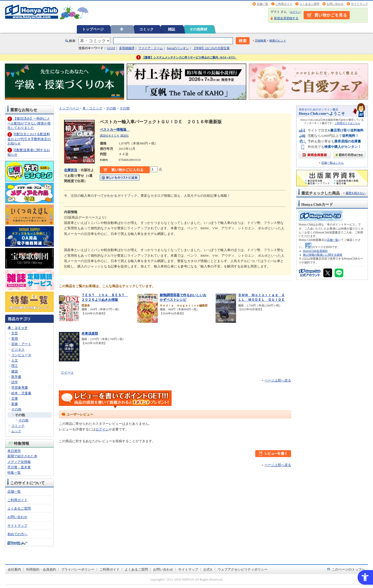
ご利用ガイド (284, 4)
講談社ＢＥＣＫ (110, 136)
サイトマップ (359, 4)
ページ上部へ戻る (278, 380)
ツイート (67, 372)
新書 (15, 404)
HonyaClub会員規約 (315, 251)
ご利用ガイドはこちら (347, 123)
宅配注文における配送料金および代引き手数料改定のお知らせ (29, 139)
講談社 (125, 136)
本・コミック (18, 328)
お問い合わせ (335, 4)
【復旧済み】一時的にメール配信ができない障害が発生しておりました (29, 123)
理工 (15, 366)
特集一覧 (14, 473)
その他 (16, 409)
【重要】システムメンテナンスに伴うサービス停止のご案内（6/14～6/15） (190, 57)
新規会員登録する (286, 18)
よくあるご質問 (309, 4)
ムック (16, 431)
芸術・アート (21, 344)
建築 (15, 371)
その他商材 (198, 29)
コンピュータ (21, 355)
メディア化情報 (19, 462)
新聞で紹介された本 (22, 456)
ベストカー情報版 (115, 130)
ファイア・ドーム (151, 48)
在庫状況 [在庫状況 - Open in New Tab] (71, 170)
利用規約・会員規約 (41, 569)
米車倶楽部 (90, 333)
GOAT (111, 48)
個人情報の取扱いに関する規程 (323, 255)
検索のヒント (278, 40)
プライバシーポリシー (78, 569)
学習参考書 (20, 388)
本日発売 (14, 451)
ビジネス (18, 350)
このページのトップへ (348, 569)
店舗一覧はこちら (333, 163)
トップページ (93, 29)
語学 (15, 382)
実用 (15, 339)
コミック (146, 29)
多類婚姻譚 (127, 48)
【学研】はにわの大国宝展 (211, 48)
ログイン (295, 12)
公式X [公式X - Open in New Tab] (208, 569)
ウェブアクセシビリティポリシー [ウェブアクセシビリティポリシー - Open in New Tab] (243, 569)
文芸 (15, 333)
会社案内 (14, 569)
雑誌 (172, 29)
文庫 (15, 399)
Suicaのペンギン (178, 48)
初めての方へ (17, 534)
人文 (15, 360)
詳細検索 (261, 40)
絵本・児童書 (21, 393)
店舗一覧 (262, 4)
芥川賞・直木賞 (19, 467)
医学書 (16, 377)
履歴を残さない (355, 193)
